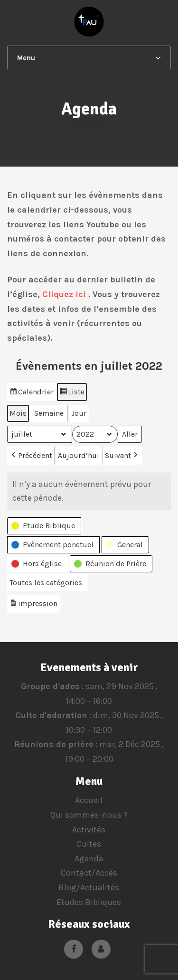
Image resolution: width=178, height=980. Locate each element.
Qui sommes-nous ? (89, 815)
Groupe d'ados (50, 686)
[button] (44, 526)
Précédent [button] (31, 456)
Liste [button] (72, 393)
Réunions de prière (54, 745)
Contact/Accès (89, 873)
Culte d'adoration (51, 715)
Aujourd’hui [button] (79, 455)
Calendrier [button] (31, 393)
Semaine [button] (49, 413)
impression (33, 605)
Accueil (89, 800)
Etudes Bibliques (89, 902)
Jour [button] (79, 413)
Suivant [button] (122, 456)
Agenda (89, 859)
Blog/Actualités (89, 887)
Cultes (89, 844)
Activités (89, 830)
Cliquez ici (64, 294)
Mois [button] (18, 413)
